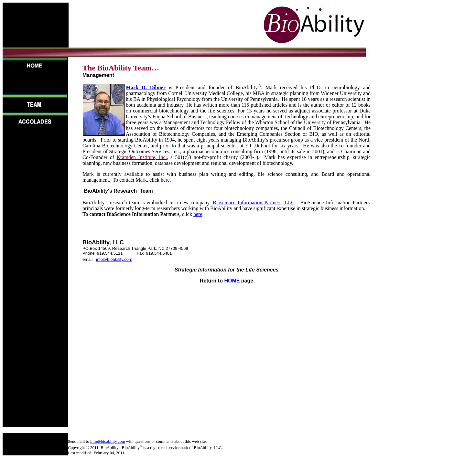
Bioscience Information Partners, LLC (254, 202)
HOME (232, 281)
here (165, 180)
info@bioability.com (114, 259)
